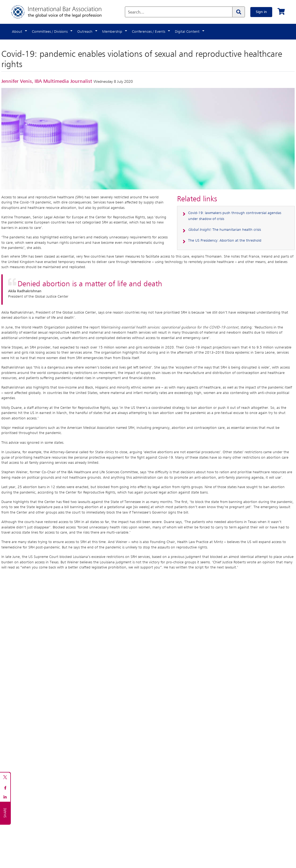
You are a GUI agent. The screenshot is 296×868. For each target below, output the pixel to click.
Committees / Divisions (50, 32)
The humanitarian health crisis (225, 230)
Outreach (85, 32)
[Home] (62, 12)
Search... (136, 12)
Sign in (261, 12)
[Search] (238, 12)
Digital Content (187, 32)
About (17, 32)
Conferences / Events (149, 32)
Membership (112, 32)
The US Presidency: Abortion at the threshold (225, 241)
